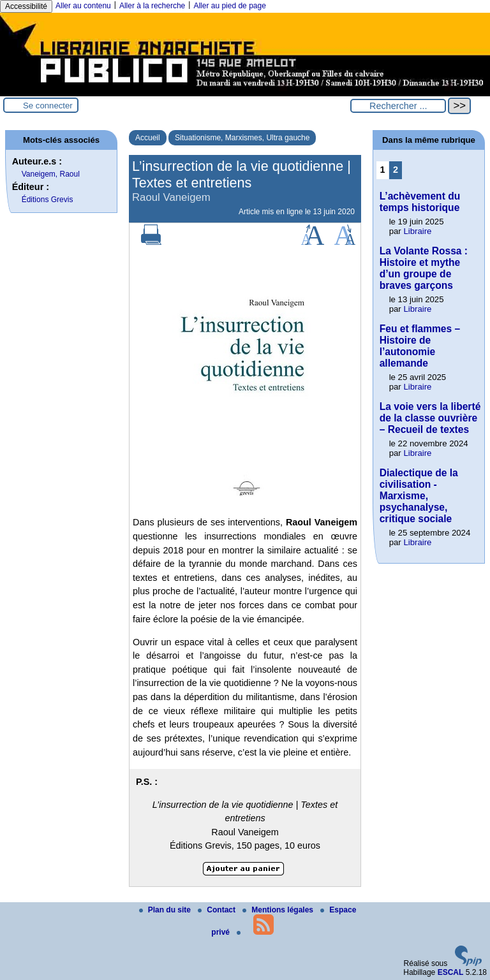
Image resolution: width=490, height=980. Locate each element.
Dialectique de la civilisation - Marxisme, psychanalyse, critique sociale (419, 496)
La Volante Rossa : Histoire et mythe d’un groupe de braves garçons (424, 268)
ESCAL (451, 972)
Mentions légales (279, 910)
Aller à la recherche (152, 6)
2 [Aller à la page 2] (396, 170)
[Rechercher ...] (398, 106)
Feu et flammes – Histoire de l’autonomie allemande (420, 346)
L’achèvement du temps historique (420, 202)
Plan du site (166, 910)
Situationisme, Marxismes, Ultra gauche (242, 138)
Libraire (417, 231)
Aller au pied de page (229, 6)
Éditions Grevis (48, 200)
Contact (218, 910)
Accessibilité (26, 6)
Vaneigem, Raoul (51, 174)
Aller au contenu (83, 6)
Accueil (148, 138)
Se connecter (48, 106)
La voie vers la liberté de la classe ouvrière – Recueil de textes (430, 418)
